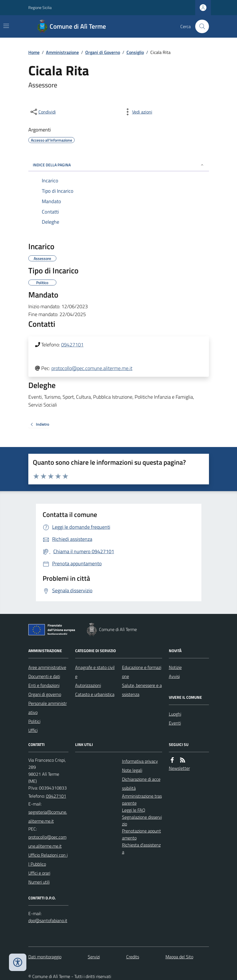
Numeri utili (39, 882)
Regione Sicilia (40, 7)
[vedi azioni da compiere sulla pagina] (138, 112)
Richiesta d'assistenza (141, 848)
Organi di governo (45, 694)
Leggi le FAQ (134, 810)
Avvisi (174, 676)
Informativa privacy (140, 761)
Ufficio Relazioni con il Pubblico (48, 859)
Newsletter (179, 768)
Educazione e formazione (142, 672)
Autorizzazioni (88, 685)
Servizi (94, 957)
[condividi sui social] (43, 112)
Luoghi (175, 714)
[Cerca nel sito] (200, 26)
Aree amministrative (47, 667)
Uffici (33, 730)
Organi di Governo (103, 52)
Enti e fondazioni (44, 685)
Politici (34, 721)
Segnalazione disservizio (142, 821)
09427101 (72, 345)
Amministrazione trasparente (142, 799)
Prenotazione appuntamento (141, 834)
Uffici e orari (39, 873)
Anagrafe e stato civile (95, 672)
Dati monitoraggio (45, 957)
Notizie (175, 667)
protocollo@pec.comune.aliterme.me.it (92, 368)
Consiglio (135, 52)
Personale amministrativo (48, 708)
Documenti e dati (44, 676)
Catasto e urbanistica (95, 694)
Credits (133, 957)
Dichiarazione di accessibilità (141, 784)
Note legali (132, 770)
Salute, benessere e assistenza (142, 690)
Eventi (175, 723)
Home (34, 52)
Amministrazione (62, 52)
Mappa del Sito (179, 957)
